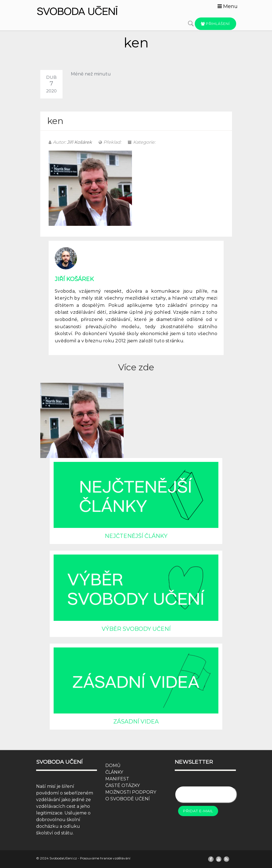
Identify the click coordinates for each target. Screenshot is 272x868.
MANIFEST (117, 779)
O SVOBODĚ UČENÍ (128, 799)
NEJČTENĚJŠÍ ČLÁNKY (136, 536)
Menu (228, 6)
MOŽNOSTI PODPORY (131, 792)
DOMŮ (113, 765)
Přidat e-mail (198, 811)
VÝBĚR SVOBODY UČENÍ (136, 629)
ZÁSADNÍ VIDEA (136, 722)
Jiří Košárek (79, 142)
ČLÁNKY (114, 772)
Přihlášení (215, 24)
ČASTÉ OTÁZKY (123, 785)
